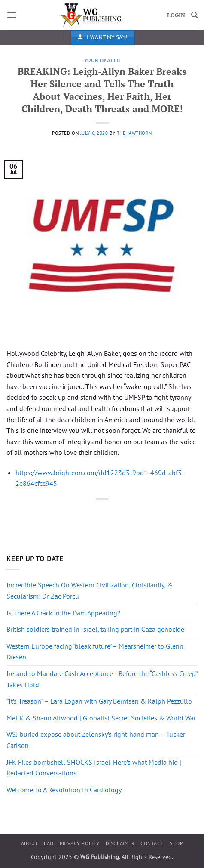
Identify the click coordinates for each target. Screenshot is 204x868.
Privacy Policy (80, 843)
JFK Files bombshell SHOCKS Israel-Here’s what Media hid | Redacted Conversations (94, 768)
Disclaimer (120, 843)
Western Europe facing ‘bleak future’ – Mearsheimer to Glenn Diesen (95, 652)
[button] (12, 15)
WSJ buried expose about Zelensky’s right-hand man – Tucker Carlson (96, 740)
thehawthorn (134, 133)
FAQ (49, 843)
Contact (152, 843)
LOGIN (176, 15)
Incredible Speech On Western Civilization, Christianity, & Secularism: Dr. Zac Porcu (90, 590)
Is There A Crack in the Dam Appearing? (63, 613)
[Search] (194, 15)
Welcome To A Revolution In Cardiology (64, 790)
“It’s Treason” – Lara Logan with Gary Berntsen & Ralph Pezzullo (99, 701)
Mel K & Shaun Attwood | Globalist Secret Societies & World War (101, 718)
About (30, 843)
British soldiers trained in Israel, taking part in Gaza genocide (95, 629)
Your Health (102, 60)
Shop (176, 843)
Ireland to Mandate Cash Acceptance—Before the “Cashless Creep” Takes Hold (102, 679)
